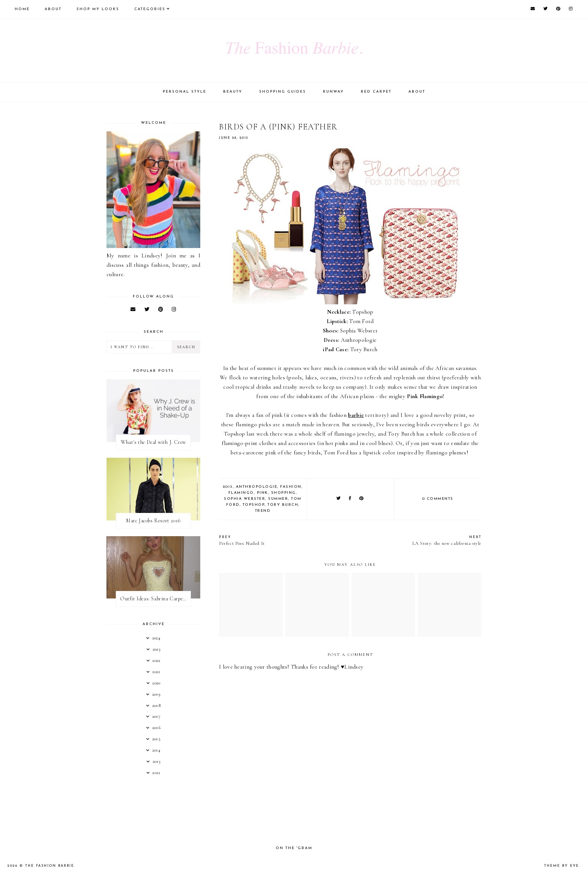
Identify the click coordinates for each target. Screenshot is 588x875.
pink (262, 493)
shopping (283, 493)
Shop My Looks (98, 9)
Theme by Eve (562, 866)
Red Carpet (376, 92)
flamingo (241, 493)
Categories (150, 9)
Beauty (233, 92)
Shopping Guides (283, 92)
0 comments (438, 499)
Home (22, 9)
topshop (254, 505)
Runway (333, 92)
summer (278, 499)
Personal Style (184, 92)
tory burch (283, 505)
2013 (228, 487)
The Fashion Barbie (50, 866)
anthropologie (257, 487)
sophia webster (244, 499)
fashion (291, 487)
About (53, 9)
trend (263, 511)
